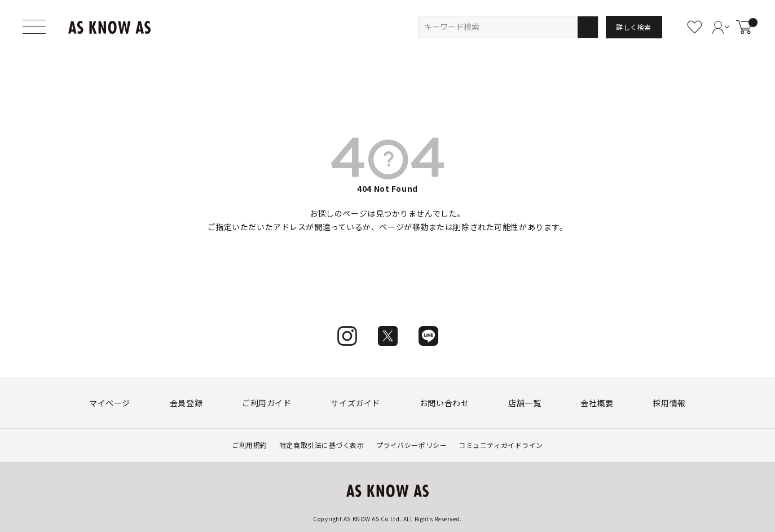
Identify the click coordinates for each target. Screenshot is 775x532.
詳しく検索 (634, 27)
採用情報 (670, 403)
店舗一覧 (525, 403)
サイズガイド (355, 403)
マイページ (110, 403)
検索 (587, 27)
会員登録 (186, 403)
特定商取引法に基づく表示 (322, 445)
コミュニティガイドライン (501, 445)
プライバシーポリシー (412, 445)
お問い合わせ (444, 403)
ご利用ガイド (267, 403)
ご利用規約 (250, 445)
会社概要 (597, 403)
